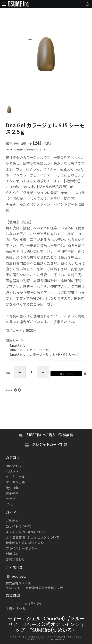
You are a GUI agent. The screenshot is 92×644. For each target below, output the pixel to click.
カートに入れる (38, 392)
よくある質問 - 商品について (26, 532)
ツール (11, 504)
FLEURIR (12, 471)
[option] (46, 54)
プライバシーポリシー (22, 548)
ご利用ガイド (15, 521)
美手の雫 (12, 493)
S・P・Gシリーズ (65, 358)
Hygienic (12, 488)
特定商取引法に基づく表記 (25, 543)
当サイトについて (18, 526)
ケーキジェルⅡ (17, 482)
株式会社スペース (18, 583)
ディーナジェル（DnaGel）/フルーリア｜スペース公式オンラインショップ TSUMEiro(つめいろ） (46, 625)
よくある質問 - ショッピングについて (32, 537)
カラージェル (39, 353)
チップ (11, 499)
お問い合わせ (15, 559)
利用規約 (12, 554)
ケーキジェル (15, 477)
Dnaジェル (18, 349)
